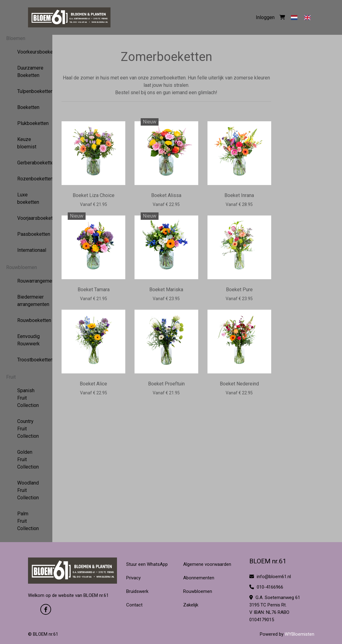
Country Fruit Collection (26, 429)
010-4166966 (266, 587)
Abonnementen (199, 578)
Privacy (133, 578)
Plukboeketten (26, 123)
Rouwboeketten (26, 320)
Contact (134, 605)
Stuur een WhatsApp (147, 564)
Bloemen (16, 38)
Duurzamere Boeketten (26, 72)
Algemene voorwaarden (207, 564)
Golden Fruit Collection (26, 459)
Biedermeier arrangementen (26, 301)
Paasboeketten (26, 234)
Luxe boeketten (26, 198)
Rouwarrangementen (26, 281)
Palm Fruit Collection (26, 521)
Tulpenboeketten (26, 91)
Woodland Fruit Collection (26, 490)
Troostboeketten (26, 360)
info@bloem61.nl (270, 577)
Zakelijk (191, 605)
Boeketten (26, 107)
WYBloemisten (300, 634)
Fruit (11, 377)
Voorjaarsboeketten (26, 218)
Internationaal (26, 250)
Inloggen (265, 17)
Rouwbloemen (22, 267)
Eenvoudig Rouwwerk (26, 340)
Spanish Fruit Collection (26, 398)
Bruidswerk (137, 591)
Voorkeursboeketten (26, 52)
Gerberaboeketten (26, 163)
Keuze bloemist (26, 143)
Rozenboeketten (26, 179)
